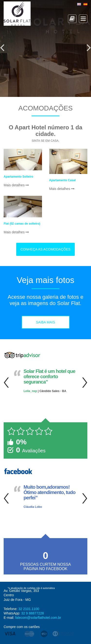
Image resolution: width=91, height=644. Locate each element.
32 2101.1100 (29, 609)
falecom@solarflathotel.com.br (38, 618)
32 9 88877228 (32, 613)
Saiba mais (45, 322)
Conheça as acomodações (45, 249)
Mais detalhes (16, 185)
